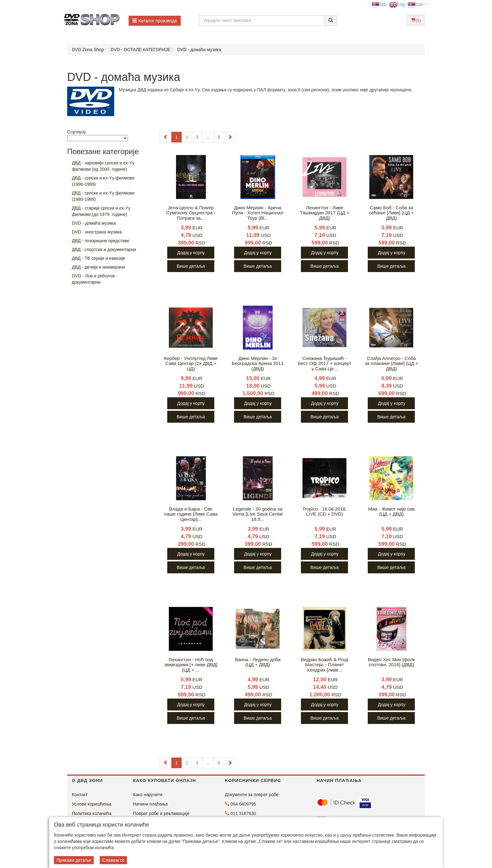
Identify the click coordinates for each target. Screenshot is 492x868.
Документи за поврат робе (252, 795)
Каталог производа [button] (155, 21)
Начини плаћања (150, 804)
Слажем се (114, 860)
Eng (397, 4)
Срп (416, 4)
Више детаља (191, 266)
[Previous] (165, 137)
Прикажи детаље (74, 860)
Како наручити (148, 795)
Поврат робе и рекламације (161, 813)
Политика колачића (92, 813)
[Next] (230, 137)
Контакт (80, 795)
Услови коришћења (92, 804)
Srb (379, 4)
